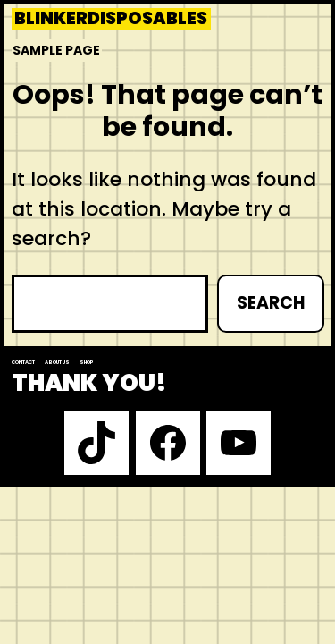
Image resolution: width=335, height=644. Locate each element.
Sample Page (56, 50)
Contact (23, 362)
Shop (87, 362)
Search (271, 303)
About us (57, 362)
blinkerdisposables (111, 19)
